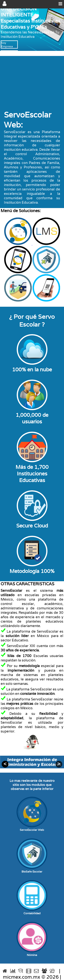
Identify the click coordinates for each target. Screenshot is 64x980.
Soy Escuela (9, 52)
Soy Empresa (7, 44)
